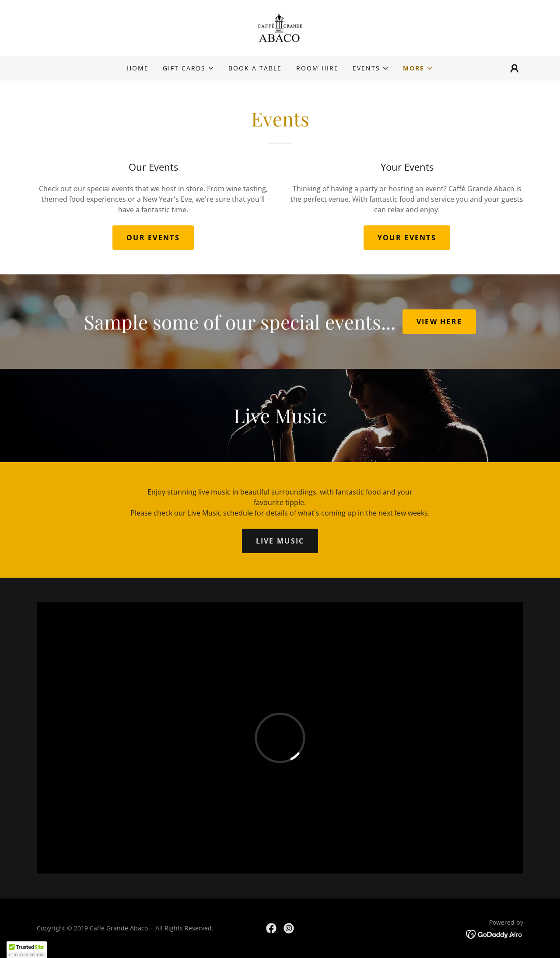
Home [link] (138, 68)
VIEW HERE (439, 322)
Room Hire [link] (317, 68)
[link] (280, 27)
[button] (189, 68)
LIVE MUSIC (280, 541)
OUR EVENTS (153, 238)
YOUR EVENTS (407, 238)
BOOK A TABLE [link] (255, 68)
